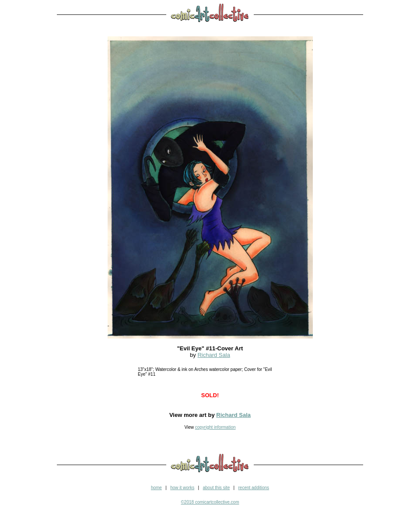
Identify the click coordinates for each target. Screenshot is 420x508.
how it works (182, 488)
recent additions (254, 488)
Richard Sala (213, 355)
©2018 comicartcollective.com (210, 502)
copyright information (215, 427)
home (156, 488)
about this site (216, 488)
